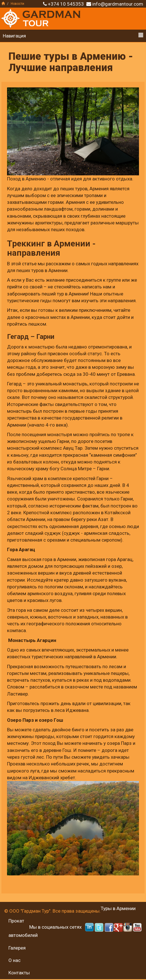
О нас (14, 960)
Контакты (19, 973)
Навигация (73, 36)
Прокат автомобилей (23, 928)
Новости (17, 4)
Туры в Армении (118, 908)
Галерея (17, 948)
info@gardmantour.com (118, 4)
